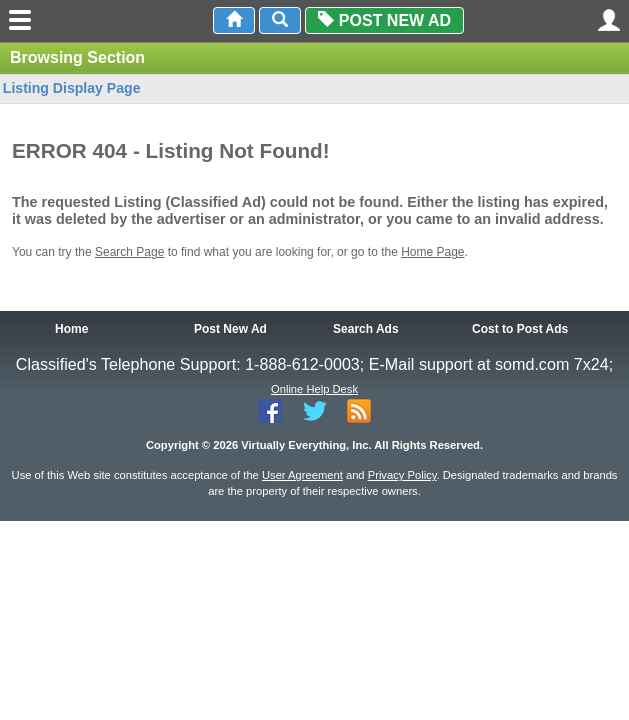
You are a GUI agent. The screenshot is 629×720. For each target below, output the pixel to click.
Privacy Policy (402, 475)
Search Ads (366, 329)
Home (71, 329)
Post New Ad (384, 20)
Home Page (432, 252)
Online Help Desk (314, 389)
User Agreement (302, 475)
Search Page (129, 252)
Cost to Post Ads (520, 329)
